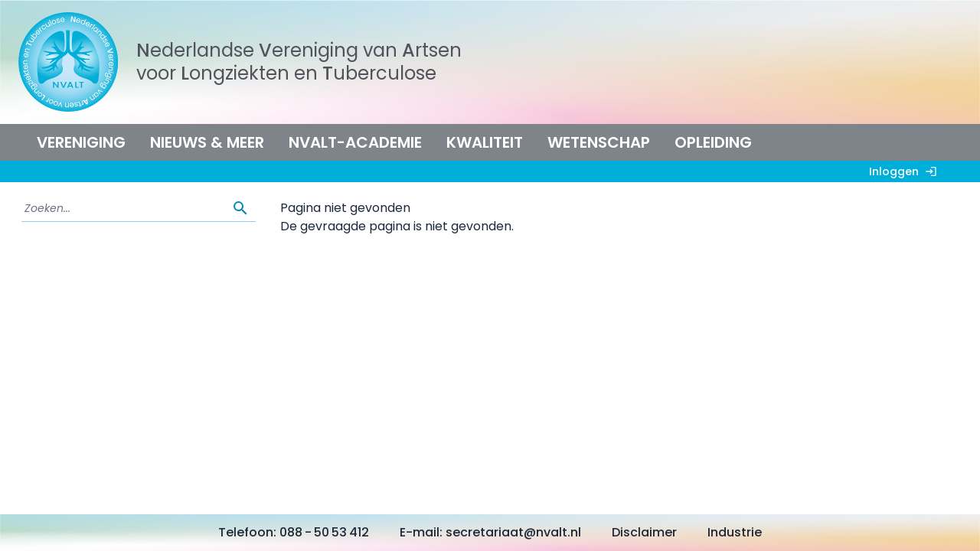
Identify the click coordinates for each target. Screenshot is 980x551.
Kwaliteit (485, 142)
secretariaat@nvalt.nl (513, 532)
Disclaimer (644, 532)
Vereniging (81, 142)
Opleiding (713, 142)
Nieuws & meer (207, 142)
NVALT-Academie (355, 142)
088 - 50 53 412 (324, 532)
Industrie (735, 532)
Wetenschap (599, 142)
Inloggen (906, 171)
